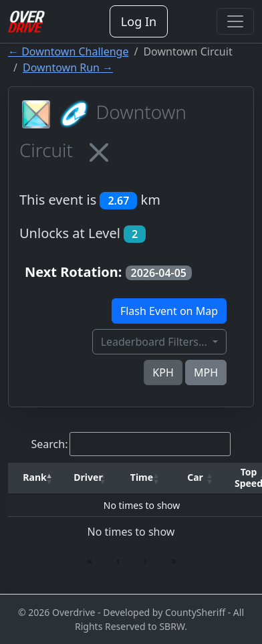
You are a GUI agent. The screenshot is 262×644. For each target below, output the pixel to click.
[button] (35, 478)
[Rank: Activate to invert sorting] (35, 478)
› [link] (145, 560)
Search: (50, 444)
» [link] (174, 560)
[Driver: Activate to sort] (88, 478)
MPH (206, 372)
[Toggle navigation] (235, 21)
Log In (139, 21)
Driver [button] (88, 477)
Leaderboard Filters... (155, 342)
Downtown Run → (68, 68)
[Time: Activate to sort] (142, 478)
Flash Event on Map (169, 311)
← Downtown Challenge (68, 51)
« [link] (90, 560)
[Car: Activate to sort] (195, 478)
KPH (163, 372)
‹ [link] (118, 560)
